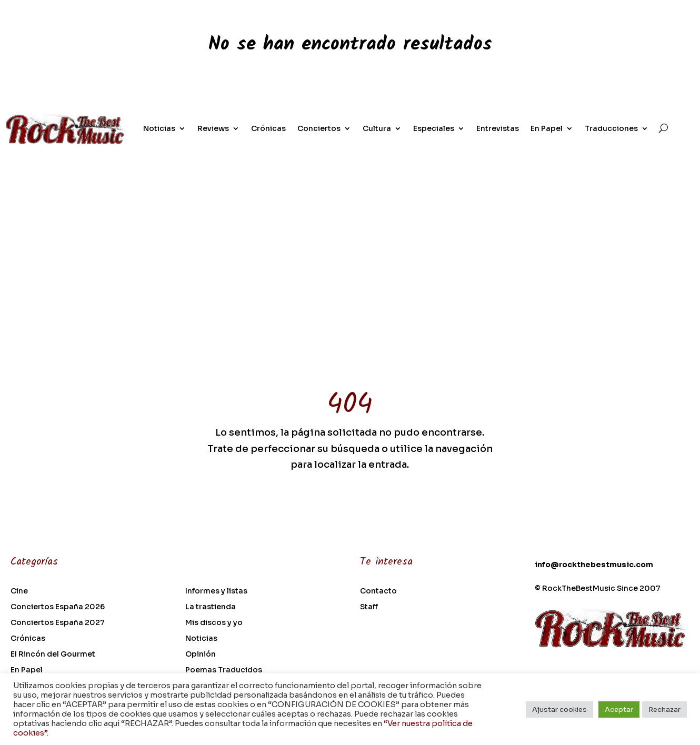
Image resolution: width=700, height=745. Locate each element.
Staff (369, 607)
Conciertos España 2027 (58, 623)
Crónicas (268, 128)
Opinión (201, 655)
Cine (19, 591)
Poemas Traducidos (224, 670)
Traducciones (611, 128)
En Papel (547, 128)
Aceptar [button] (619, 709)
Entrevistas (498, 128)
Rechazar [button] (664, 709)
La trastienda (211, 607)
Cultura (377, 128)
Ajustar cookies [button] (559, 709)
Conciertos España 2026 (58, 607)
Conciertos (319, 128)
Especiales (434, 128)
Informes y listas (216, 591)
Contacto (378, 591)
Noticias (159, 128)
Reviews (213, 128)
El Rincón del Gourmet (53, 655)
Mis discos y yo (214, 623)
